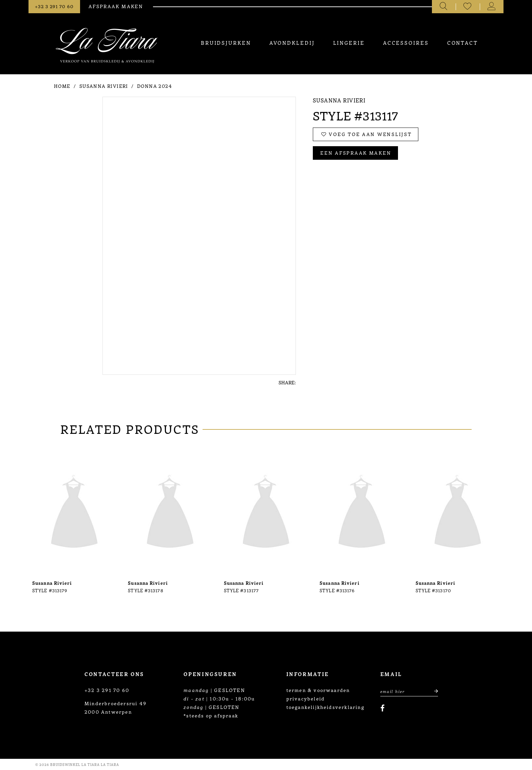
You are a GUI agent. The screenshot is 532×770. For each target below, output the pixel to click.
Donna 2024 (155, 86)
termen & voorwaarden (318, 690)
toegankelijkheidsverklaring (325, 707)
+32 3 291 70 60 (107, 690)
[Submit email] (432, 691)
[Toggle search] (444, 7)
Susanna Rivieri (104, 86)
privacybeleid (306, 698)
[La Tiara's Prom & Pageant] (107, 45)
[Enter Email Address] (409, 691)
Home (62, 86)
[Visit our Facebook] (383, 708)
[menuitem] (226, 43)
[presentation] (74, 513)
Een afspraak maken (356, 153)
